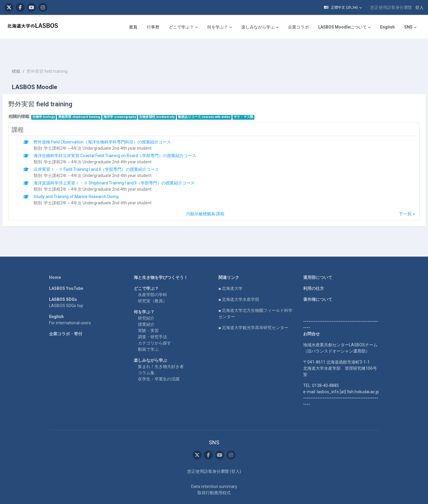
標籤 (30, 53)
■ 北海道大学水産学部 (239, 282)
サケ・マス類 (258, 99)
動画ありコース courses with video (218, 99)
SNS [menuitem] (408, 27)
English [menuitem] (387, 27)
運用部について (318, 260)
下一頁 (391, 196)
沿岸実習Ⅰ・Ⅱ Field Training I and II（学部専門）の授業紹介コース (111, 151)
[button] (343, 7)
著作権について (318, 282)
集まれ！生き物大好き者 (161, 349)
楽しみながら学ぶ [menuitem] (258, 27)
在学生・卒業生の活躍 (159, 361)
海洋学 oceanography (134, 99)
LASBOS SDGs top (66, 288)
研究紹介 (146, 300)
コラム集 (146, 355)
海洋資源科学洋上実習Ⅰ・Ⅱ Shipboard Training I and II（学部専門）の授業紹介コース (128, 165)
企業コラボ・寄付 (66, 316)
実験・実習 (148, 313)
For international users (70, 305)
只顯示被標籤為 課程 (205, 196)
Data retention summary (214, 469)
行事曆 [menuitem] (153, 27)
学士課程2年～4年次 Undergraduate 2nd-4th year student (112, 130)
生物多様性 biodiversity (171, 99)
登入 (419, 7)
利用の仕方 (314, 271)
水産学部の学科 (152, 277)
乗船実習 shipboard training (93, 99)
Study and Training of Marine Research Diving (90, 179)
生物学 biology (58, 99)
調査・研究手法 (152, 319)
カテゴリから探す (155, 325)
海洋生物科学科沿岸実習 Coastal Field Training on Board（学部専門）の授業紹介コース (129, 138)
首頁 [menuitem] (133, 27)
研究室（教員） (152, 283)
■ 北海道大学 (230, 271)
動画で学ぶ (148, 331)
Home (55, 260)
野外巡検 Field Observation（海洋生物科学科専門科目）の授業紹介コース (117, 124)
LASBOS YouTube (66, 271)
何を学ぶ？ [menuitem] (218, 27)
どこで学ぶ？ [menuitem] (181, 27)
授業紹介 (146, 306)
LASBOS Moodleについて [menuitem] (343, 27)
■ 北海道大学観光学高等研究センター (253, 310)
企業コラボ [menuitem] (298, 27)
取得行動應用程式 (214, 475)
